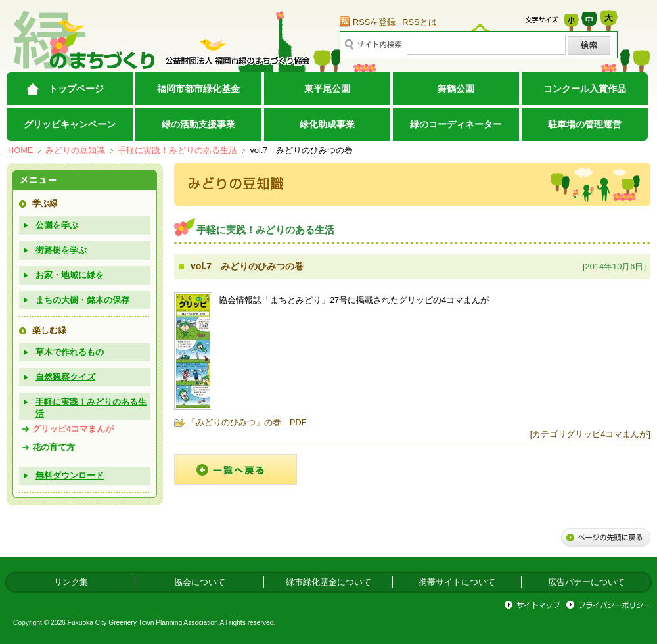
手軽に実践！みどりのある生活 (177, 150)
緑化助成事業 (327, 124)
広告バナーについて (586, 582)
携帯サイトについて (457, 582)
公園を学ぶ (57, 225)
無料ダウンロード (70, 475)
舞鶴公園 (456, 89)
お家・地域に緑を (70, 275)
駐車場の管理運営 (585, 124)
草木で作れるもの (70, 352)
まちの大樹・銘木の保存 (82, 300)
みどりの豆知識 (75, 150)
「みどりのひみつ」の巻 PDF (247, 422)
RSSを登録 (374, 22)
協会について (200, 582)
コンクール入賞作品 (585, 89)
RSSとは (419, 22)
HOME (20, 150)
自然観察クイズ (65, 377)
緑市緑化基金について (328, 582)
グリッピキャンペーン (70, 124)
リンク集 (71, 582)
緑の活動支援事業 (198, 124)
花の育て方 (54, 447)
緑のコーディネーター (456, 124)
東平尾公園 (327, 89)
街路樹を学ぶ (61, 250)
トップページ (76, 89)
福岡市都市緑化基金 (198, 89)
